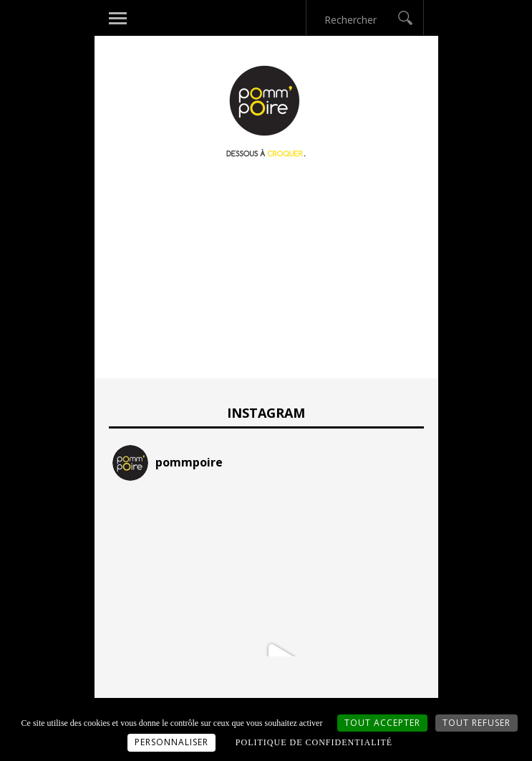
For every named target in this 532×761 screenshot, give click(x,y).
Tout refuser (477, 723)
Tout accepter (382, 723)
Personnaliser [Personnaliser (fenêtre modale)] (171, 742)
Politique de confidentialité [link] (314, 742)
